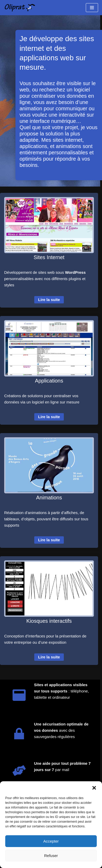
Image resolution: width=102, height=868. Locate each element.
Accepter (51, 841)
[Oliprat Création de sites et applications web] (20, 8)
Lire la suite (49, 300)
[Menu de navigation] (92, 8)
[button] (94, 788)
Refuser (51, 856)
